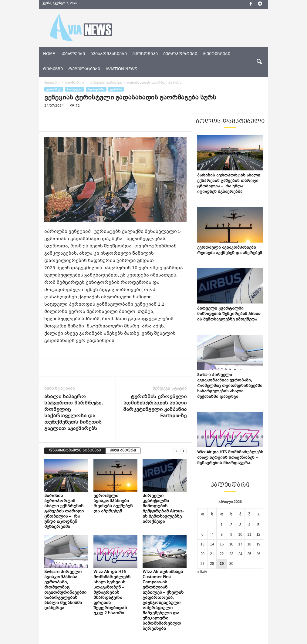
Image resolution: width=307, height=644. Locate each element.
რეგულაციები (84, 69)
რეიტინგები (216, 54)
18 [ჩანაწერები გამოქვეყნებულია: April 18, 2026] (249, 544)
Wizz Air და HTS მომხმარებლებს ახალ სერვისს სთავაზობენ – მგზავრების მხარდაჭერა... (230, 458)
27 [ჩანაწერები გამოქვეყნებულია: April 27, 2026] (202, 564)
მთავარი (52, 83)
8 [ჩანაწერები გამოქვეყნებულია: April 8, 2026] (222, 535)
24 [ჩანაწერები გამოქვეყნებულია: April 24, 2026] (240, 554)
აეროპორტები (180, 54)
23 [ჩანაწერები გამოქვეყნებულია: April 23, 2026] (231, 554)
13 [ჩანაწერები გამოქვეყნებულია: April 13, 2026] (202, 544)
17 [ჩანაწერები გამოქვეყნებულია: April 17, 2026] (240, 544)
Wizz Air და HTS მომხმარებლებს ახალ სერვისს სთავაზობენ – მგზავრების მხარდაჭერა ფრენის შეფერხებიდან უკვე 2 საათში (112, 593)
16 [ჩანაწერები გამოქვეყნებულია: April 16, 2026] (231, 544)
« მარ (202, 572)
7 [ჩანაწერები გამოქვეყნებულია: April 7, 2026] (212, 535)
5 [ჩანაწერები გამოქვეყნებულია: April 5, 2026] (258, 525)
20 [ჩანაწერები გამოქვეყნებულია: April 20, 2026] (202, 554)
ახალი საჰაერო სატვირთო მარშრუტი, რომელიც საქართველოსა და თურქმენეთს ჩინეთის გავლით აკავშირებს (74, 413)
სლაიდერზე (96, 89)
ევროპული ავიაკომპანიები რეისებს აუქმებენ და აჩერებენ (113, 504)
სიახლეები (73, 54)
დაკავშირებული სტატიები (75, 451)
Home (49, 54)
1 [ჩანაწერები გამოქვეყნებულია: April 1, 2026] (222, 525)
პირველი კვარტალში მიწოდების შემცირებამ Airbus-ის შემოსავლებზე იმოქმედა (163, 509)
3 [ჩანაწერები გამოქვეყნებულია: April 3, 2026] (240, 525)
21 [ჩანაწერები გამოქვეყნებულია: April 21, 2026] (212, 554)
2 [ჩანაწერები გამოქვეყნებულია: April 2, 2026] (231, 525)
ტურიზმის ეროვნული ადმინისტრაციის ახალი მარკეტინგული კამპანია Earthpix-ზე (155, 407)
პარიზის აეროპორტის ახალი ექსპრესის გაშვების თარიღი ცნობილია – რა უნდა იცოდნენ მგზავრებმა (64, 512)
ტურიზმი (53, 69)
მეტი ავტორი (123, 451)
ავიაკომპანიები (109, 54)
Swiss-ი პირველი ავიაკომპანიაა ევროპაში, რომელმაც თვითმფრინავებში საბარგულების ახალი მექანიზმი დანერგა (65, 590)
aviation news (121, 69)
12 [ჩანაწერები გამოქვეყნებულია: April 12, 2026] (258, 535)
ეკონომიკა (145, 54)
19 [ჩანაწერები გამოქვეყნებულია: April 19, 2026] (258, 544)
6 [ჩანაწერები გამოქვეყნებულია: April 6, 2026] (202, 535)
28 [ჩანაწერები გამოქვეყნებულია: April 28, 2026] (212, 564)
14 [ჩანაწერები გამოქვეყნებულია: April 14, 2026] (212, 544)
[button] (259, 62)
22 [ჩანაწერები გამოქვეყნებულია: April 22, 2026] (222, 554)
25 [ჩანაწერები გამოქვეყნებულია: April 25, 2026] (249, 554)
